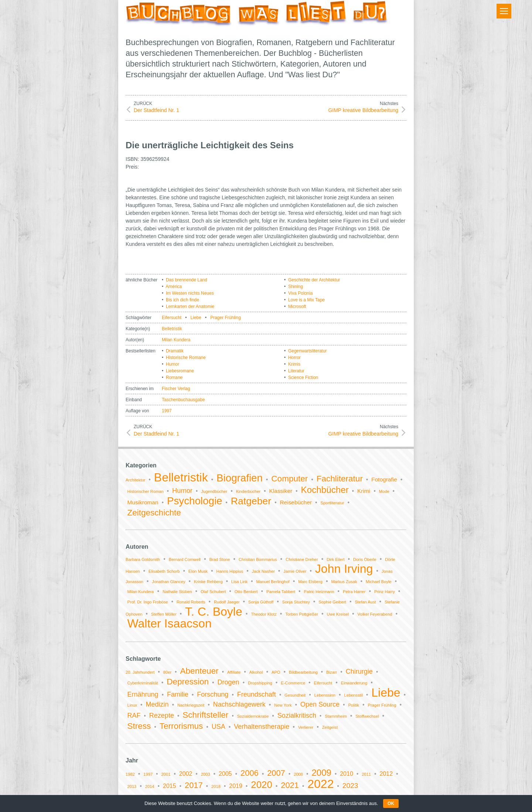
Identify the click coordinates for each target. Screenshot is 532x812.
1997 (167, 411)
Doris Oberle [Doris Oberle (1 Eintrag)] (365, 559)
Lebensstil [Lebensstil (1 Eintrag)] (353, 695)
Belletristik (172, 329)
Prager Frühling (226, 318)
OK (391, 803)
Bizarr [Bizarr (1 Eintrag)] (332, 672)
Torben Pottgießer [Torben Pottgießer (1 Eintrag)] (302, 614)
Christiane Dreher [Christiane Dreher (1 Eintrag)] (302, 559)
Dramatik (175, 351)
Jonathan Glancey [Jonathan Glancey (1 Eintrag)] (168, 582)
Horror (294, 358)
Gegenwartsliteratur (308, 351)
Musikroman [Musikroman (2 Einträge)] (143, 502)
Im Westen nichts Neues (190, 293)
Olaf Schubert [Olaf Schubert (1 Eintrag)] (213, 592)
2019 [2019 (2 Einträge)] (236, 786)
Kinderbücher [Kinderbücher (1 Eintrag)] (248, 491)
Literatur (296, 371)
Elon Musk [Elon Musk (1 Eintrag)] (198, 571)
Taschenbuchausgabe (183, 400)
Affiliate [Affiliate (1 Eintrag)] (234, 672)
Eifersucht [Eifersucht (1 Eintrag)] (323, 683)
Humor (173, 364)
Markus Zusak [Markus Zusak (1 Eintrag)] (344, 582)
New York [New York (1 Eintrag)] (283, 705)
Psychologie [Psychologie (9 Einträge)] (195, 501)
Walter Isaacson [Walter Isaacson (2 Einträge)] (169, 623)
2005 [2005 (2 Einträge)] (225, 774)
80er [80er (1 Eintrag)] (167, 672)
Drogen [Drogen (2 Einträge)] (229, 682)
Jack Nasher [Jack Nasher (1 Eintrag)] (263, 571)
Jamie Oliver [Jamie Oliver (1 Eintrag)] (295, 571)
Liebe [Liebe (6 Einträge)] (386, 693)
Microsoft (297, 307)
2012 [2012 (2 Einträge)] (386, 774)
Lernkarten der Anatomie (190, 307)
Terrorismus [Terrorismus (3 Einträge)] (181, 726)
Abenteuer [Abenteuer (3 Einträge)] (199, 671)
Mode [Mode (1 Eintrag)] (384, 491)
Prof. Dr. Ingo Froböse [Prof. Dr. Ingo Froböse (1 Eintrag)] (147, 602)
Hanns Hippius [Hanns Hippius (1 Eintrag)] (230, 571)
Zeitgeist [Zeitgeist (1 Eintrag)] (330, 727)
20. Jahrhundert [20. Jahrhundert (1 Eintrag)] (140, 672)
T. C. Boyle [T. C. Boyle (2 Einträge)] (214, 612)
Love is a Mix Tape (306, 300)
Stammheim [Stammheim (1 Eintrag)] (336, 716)
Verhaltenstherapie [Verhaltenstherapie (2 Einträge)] (262, 727)
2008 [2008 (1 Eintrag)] (298, 774)
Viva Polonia (301, 293)
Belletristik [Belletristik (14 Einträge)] (181, 477)
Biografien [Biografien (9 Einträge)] (240, 478)
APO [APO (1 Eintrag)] (276, 672)
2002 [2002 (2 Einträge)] (186, 774)
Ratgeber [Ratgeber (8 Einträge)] (251, 501)
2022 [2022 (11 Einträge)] (320, 784)
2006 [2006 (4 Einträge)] (250, 773)
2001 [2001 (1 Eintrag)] (166, 774)
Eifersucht (172, 318)
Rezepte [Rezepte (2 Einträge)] (162, 715)
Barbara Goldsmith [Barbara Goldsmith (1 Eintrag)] (143, 559)
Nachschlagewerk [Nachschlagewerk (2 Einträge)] (239, 704)
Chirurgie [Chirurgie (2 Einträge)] (359, 671)
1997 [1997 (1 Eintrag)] (148, 774)
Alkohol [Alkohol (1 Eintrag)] (256, 672)
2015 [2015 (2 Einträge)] (170, 786)
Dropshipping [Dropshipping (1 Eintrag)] (260, 683)
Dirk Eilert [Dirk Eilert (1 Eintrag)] (335, 559)
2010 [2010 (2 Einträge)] (347, 774)
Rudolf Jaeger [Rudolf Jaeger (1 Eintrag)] (227, 602)
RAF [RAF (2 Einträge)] (134, 715)
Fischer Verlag (176, 389)
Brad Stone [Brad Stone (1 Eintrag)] (220, 559)
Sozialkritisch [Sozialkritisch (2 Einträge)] (297, 715)
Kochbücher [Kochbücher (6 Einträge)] (325, 490)
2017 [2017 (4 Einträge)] (194, 785)
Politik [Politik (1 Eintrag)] (354, 705)
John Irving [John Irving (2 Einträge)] (344, 569)
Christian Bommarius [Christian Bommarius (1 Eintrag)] (258, 559)
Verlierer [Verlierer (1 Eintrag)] (306, 727)
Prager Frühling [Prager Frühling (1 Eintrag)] (382, 705)
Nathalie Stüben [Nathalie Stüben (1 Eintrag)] (177, 592)
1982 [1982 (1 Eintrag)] (130, 774)
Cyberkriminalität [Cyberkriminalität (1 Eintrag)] (142, 683)
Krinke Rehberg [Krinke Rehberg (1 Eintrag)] (208, 582)
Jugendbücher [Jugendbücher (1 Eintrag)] (214, 491)
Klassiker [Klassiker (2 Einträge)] (281, 491)
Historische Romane (186, 358)
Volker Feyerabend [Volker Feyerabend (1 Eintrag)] (375, 614)
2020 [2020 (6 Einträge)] (262, 785)
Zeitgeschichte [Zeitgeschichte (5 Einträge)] (154, 513)
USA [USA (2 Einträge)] (219, 727)
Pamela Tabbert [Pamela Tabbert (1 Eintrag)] (281, 592)
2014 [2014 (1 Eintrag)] (150, 786)
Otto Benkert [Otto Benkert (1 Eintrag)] (246, 592)
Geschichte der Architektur (314, 280)
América (174, 287)
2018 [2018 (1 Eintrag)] (216, 786)
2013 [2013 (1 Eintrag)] (132, 786)
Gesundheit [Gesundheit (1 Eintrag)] (295, 695)
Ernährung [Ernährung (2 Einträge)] (143, 694)
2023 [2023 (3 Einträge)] (350, 786)
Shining (296, 287)
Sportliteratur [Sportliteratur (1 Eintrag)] (332, 503)
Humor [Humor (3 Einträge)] (182, 490)
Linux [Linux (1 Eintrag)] (132, 705)
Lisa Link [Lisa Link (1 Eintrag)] (239, 582)
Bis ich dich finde (183, 300)
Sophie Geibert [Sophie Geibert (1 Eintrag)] (332, 602)
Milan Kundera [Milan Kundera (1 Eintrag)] (140, 592)
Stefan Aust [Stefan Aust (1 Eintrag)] (365, 602)
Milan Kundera (176, 340)
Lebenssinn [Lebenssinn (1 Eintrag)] (325, 695)
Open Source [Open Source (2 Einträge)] (320, 704)
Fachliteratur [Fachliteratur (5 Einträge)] (340, 479)
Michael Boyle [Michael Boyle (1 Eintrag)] (379, 582)
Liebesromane (180, 371)
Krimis (294, 364)
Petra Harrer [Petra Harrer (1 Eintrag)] (354, 592)
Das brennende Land (187, 280)
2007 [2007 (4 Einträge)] (276, 773)
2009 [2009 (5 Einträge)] (321, 773)
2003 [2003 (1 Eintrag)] (206, 774)
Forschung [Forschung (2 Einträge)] (213, 694)
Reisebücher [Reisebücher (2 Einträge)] (296, 502)
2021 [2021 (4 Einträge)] (290, 785)
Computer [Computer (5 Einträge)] (289, 479)
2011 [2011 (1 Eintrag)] (366, 774)
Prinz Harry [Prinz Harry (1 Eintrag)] (385, 592)
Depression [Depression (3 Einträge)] (188, 682)
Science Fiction (303, 378)
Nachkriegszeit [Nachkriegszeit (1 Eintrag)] (191, 705)
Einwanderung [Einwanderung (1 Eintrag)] (354, 683)
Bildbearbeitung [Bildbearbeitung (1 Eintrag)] (303, 672)
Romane (174, 378)
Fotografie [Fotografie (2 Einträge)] (384, 479)
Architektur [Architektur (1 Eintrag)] (135, 480)
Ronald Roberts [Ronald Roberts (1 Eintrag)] (191, 602)
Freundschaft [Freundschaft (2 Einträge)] (257, 694)
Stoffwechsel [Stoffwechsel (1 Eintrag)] (367, 716)
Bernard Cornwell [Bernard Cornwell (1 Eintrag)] (185, 559)
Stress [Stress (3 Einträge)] (139, 726)
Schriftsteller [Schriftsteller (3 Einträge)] (205, 715)
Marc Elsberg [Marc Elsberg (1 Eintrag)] (310, 582)
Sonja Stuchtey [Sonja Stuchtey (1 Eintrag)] (296, 602)
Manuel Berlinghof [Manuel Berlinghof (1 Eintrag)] (273, 582)
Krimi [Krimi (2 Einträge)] (364, 491)
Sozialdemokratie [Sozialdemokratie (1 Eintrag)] (253, 716)
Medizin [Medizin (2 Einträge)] (157, 704)
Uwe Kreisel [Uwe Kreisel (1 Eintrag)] (338, 614)
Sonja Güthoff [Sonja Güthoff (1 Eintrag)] (261, 602)
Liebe (196, 318)
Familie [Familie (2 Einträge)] (178, 694)
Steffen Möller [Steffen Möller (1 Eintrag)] (164, 614)
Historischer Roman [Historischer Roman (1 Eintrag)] (145, 491)
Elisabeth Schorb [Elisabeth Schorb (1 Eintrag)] (164, 571)
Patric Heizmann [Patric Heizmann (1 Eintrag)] (319, 592)
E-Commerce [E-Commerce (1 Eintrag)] (293, 683)
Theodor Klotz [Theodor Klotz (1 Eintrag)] (264, 614)
